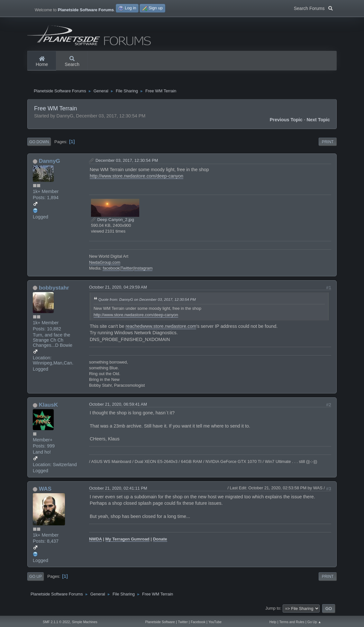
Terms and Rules (292, 622)
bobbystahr (54, 289)
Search (72, 62)
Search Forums (313, 8)
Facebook (198, 622)
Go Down (39, 143)
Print (328, 143)
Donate (160, 540)
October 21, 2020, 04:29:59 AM (118, 288)
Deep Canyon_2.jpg (113, 221)
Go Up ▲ (314, 622)
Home (42, 62)
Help (273, 622)
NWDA (96, 540)
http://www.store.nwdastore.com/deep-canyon (136, 177)
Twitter (127, 269)
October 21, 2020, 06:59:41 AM (118, 405)
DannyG (50, 162)
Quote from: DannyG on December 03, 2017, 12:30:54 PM (147, 300)
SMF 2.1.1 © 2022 (56, 622)
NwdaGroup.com (105, 263)
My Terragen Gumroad (127, 540)
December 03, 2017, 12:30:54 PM (127, 161)
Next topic (318, 120)
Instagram (143, 269)
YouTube (215, 622)
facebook (111, 269)
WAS (45, 490)
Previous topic (286, 120)
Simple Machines (85, 622)
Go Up (36, 577)
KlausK (49, 406)
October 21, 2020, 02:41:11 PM (118, 489)
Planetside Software (160, 622)
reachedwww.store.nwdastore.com (161, 327)
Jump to (273, 609)
